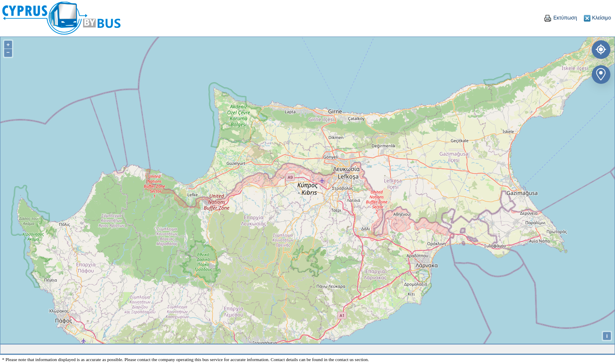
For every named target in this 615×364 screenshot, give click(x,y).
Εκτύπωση (560, 18)
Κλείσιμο (597, 18)
